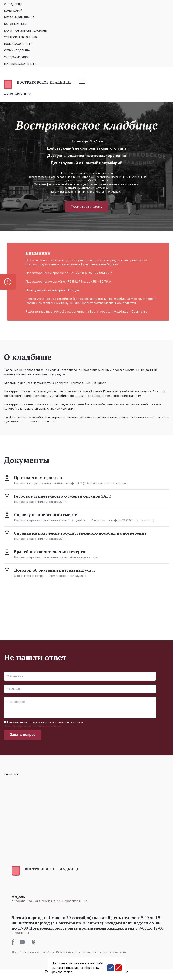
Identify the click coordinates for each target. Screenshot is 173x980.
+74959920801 (18, 94)
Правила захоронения (21, 64)
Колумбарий (13, 11)
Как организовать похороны (26, 31)
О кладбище (13, 4)
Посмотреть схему (86, 207)
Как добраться (15, 24)
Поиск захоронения (19, 44)
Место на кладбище (19, 18)
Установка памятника (21, 37)
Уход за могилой (17, 57)
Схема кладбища (17, 51)
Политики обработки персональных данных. (33, 726)
